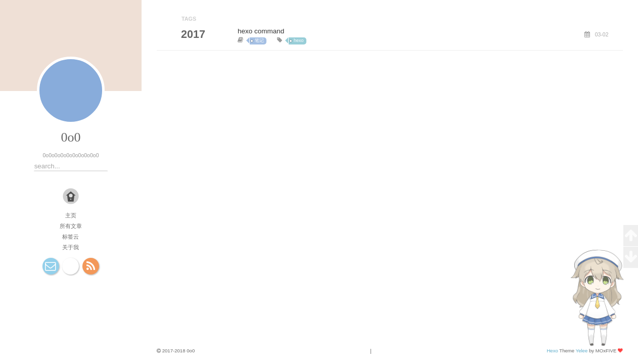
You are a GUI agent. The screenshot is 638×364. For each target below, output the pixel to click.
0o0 (71, 137)
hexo (299, 40)
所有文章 (71, 226)
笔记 (259, 40)
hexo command (261, 31)
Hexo (552, 351)
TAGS (189, 19)
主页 (71, 215)
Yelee (582, 351)
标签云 (71, 237)
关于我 (71, 247)
